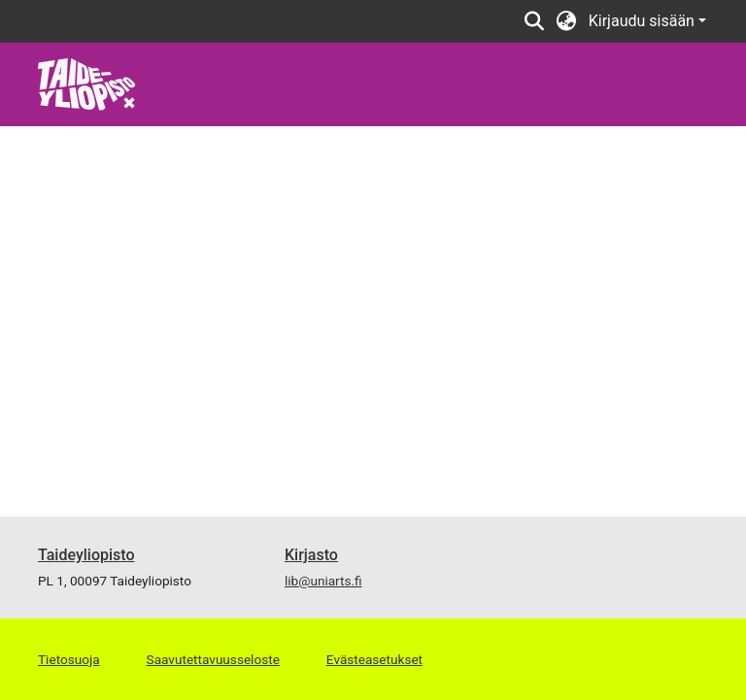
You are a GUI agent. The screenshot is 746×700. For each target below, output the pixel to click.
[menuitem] (567, 21)
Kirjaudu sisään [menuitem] (642, 21)
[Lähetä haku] (535, 21)
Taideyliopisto (86, 555)
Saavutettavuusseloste (213, 659)
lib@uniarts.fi (323, 581)
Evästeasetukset (374, 659)
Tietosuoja (69, 659)
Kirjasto (311, 555)
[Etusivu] (87, 83)
